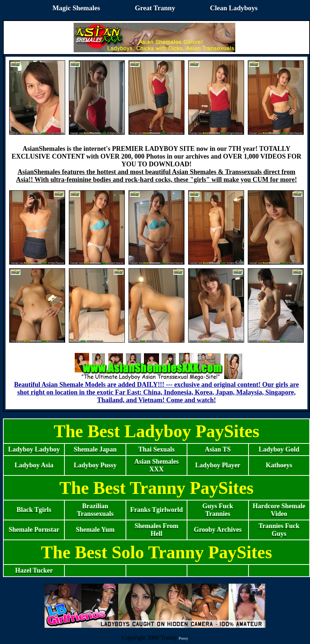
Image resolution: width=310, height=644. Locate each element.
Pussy (183, 638)
